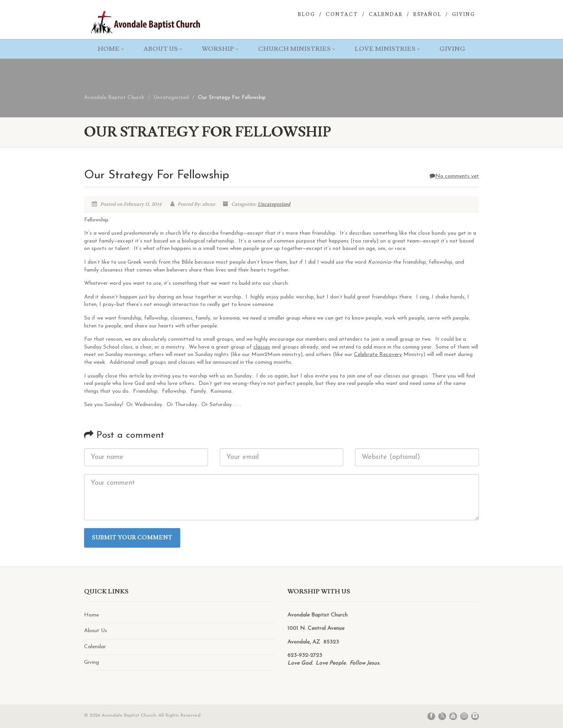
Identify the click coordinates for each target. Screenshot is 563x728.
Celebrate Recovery (378, 355)
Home (111, 49)
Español (427, 15)
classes (262, 347)
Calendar (386, 15)
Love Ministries (387, 49)
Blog (307, 15)
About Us (163, 49)
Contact (342, 15)
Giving (463, 15)
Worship (220, 49)
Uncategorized (274, 204)
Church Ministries (297, 49)
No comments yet (454, 176)
